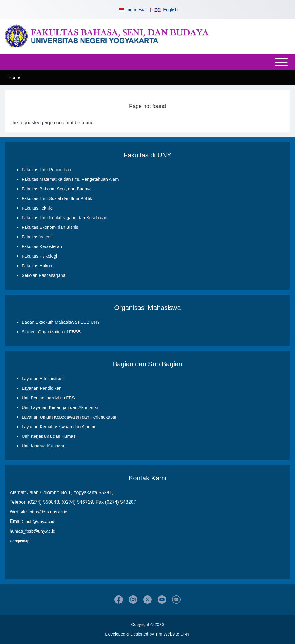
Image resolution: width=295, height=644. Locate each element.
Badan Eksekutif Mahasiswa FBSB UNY (61, 322)
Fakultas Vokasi (37, 237)
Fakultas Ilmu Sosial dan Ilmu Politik (57, 198)
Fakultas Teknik (37, 208)
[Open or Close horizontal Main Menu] (147, 62)
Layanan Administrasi (43, 379)
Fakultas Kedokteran (42, 246)
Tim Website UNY (172, 634)
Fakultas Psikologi (39, 256)
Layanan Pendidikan (42, 388)
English (166, 10)
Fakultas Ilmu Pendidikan (46, 170)
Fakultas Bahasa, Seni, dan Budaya (57, 189)
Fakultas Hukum (38, 266)
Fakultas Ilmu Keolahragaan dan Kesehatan (64, 218)
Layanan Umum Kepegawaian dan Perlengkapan (70, 417)
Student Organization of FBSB (51, 332)
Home (14, 77)
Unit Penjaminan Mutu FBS (48, 398)
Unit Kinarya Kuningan (44, 446)
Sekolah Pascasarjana (44, 275)
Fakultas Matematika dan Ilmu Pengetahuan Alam (70, 179)
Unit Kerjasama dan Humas (49, 436)
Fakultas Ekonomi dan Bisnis (50, 227)
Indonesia (132, 10)
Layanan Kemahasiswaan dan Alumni (58, 427)
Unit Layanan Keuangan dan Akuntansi (60, 407)
